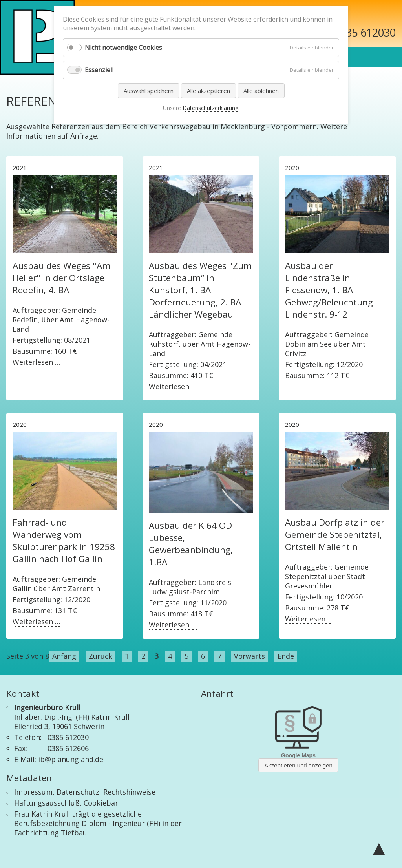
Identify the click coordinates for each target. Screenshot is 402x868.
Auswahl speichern (149, 91)
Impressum (33, 792)
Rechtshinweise (129, 792)
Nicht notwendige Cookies (123, 48)
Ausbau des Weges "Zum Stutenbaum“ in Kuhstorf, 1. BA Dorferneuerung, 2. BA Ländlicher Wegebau (200, 290)
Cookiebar (101, 803)
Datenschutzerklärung (210, 108)
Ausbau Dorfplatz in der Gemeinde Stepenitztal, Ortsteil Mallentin (335, 535)
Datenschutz (78, 792)
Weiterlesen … (37, 362)
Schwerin (89, 726)
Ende (286, 656)
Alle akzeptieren (208, 91)
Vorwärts (249, 656)
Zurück (100, 656)
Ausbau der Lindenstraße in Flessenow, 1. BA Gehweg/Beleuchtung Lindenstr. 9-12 (329, 290)
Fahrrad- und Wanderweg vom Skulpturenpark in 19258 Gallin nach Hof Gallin (64, 541)
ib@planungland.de (71, 759)
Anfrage (84, 136)
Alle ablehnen (261, 91)
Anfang (64, 656)
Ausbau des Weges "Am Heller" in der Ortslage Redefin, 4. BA (62, 278)
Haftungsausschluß (47, 803)
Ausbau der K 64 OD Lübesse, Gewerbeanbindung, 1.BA (191, 544)
